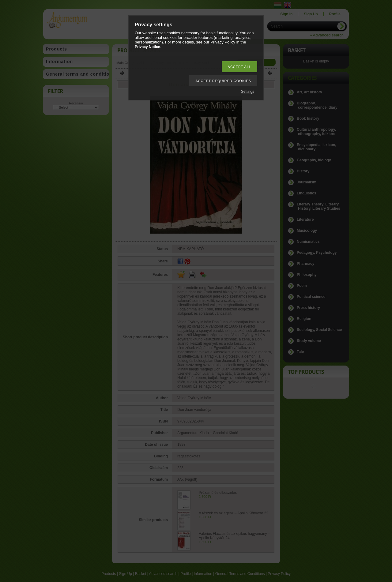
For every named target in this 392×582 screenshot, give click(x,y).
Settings (248, 92)
